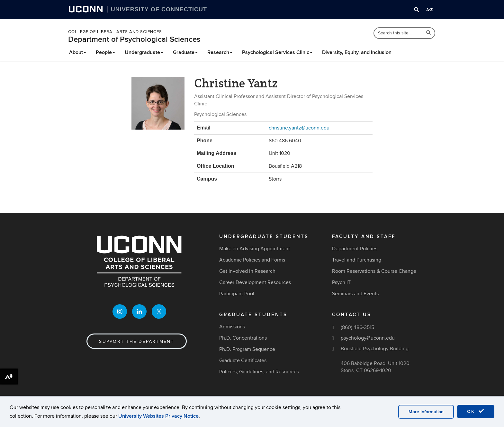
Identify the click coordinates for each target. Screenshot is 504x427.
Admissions (232, 327)
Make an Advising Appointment (255, 249)
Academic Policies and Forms (252, 260)
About (78, 52)
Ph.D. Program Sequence (247, 349)
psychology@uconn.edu (368, 338)
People (105, 52)
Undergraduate (144, 52)
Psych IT (341, 282)
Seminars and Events (355, 294)
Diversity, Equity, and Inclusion (357, 52)
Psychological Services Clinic (277, 52)
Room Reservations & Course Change (374, 271)
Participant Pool (237, 294)
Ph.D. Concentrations (243, 338)
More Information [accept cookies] (426, 412)
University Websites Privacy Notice (158, 416)
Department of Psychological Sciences (134, 39)
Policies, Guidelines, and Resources (259, 372)
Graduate (185, 52)
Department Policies (355, 249)
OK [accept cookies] (476, 411)
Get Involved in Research (247, 271)
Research (220, 52)
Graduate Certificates (243, 360)
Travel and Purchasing (357, 260)
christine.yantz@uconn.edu (299, 128)
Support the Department (136, 341)
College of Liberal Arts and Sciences (115, 32)
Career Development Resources (255, 282)
